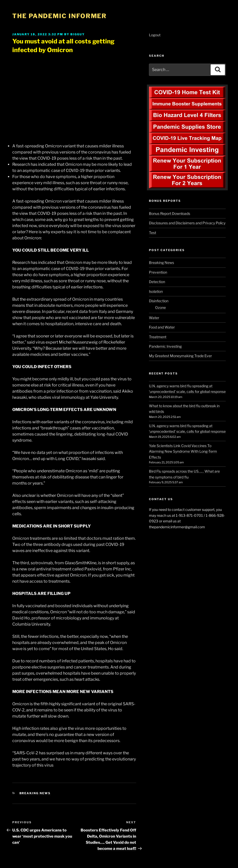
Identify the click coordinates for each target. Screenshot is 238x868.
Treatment (158, 337)
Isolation (156, 291)
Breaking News (35, 793)
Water (154, 318)
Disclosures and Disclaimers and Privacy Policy (187, 223)
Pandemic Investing (165, 346)
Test (153, 233)
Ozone (160, 307)
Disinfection (159, 301)
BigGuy (78, 34)
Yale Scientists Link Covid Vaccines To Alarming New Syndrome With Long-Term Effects (183, 451)
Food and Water (162, 327)
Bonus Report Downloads (170, 213)
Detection (157, 282)
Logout (155, 35)
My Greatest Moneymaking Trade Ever (180, 356)
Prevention (158, 272)
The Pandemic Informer (59, 16)
